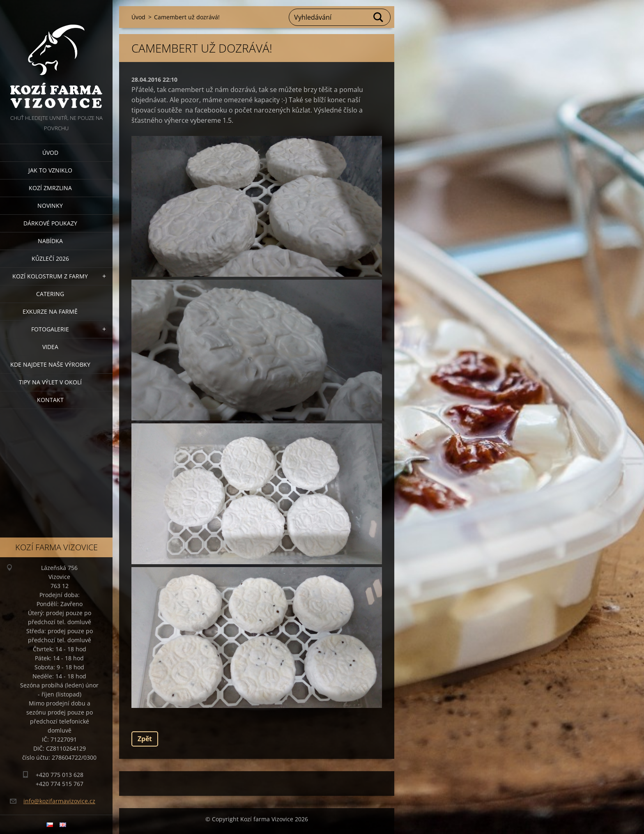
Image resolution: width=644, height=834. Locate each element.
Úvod (50, 153)
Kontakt (50, 400)
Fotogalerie (50, 329)
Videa (50, 347)
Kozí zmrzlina (50, 188)
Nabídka (50, 241)
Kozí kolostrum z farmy (50, 276)
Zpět (145, 739)
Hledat (379, 17)
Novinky (50, 206)
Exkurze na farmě (50, 311)
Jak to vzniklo (50, 170)
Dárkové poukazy (50, 223)
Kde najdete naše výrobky (50, 364)
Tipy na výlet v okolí (50, 382)
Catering (50, 294)
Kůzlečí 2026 (50, 258)
